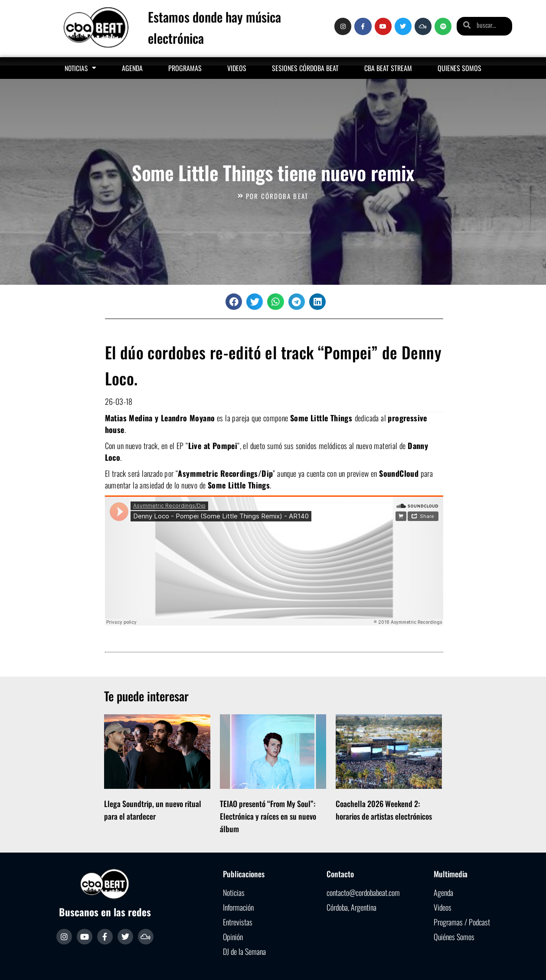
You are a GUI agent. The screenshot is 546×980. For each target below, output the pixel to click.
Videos (237, 68)
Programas (185, 68)
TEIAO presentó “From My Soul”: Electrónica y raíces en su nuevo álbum (268, 816)
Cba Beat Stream (388, 68)
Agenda (132, 68)
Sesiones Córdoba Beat (305, 68)
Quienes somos (459, 68)
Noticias (80, 68)
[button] (234, 302)
